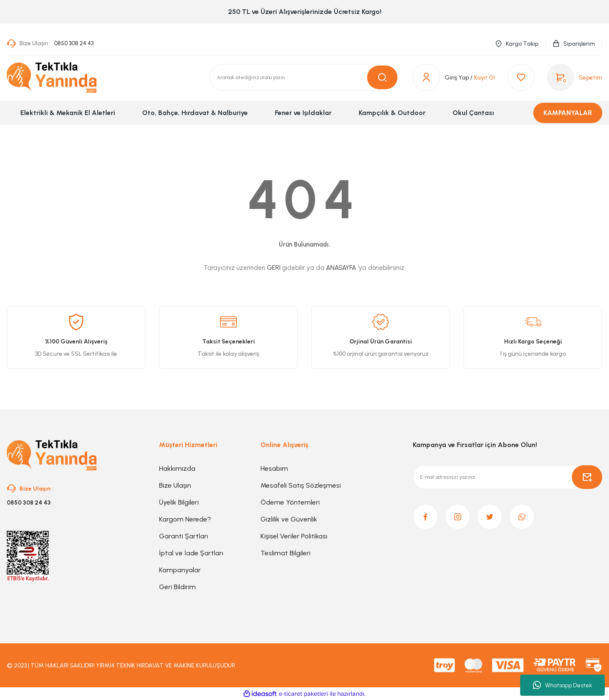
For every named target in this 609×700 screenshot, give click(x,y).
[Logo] (52, 77)
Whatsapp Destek (562, 685)
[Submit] (587, 477)
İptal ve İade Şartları (191, 553)
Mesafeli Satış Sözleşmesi (301, 485)
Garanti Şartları (184, 536)
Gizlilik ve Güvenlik (289, 519)
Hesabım (274, 468)
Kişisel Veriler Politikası (294, 536)
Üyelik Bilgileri (179, 502)
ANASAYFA (341, 268)
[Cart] (575, 77)
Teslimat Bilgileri (285, 553)
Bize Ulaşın (175, 485)
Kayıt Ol (484, 78)
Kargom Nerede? (185, 519)
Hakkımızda (177, 468)
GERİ (274, 268)
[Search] (304, 77)
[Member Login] (443, 77)
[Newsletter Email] (507, 477)
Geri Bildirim (177, 587)
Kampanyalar (180, 570)
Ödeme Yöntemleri (290, 502)
